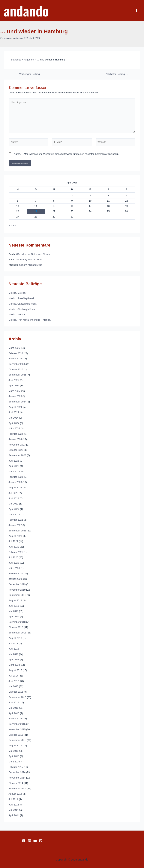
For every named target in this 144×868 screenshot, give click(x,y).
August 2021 (15, 536)
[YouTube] (35, 841)
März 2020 (14, 568)
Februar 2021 (16, 552)
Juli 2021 (13, 541)
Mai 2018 (13, 654)
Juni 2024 (14, 412)
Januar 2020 (15, 579)
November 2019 (17, 590)
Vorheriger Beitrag (28, 74)
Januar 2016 (15, 719)
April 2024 (14, 423)
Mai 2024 (13, 418)
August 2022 (15, 488)
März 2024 (14, 428)
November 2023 (17, 445)
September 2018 (17, 633)
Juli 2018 (13, 643)
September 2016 (17, 697)
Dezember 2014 (17, 772)
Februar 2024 (16, 434)
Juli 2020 (13, 557)
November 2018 (17, 622)
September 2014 (17, 789)
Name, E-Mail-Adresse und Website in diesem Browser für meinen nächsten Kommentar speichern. (67, 154)
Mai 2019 (13, 611)
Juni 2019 (14, 606)
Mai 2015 (13, 751)
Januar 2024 (15, 439)
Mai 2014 (13, 810)
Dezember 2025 (17, 364)
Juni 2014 (14, 805)
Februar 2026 (16, 353)
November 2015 (17, 729)
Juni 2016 (14, 702)
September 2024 (17, 402)
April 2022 (14, 509)
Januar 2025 (15, 396)
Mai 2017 (13, 686)
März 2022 (14, 514)
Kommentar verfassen (12, 38)
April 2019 (14, 617)
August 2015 (15, 745)
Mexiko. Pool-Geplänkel (21, 298)
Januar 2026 (15, 359)
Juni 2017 (14, 681)
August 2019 (15, 600)
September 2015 (17, 740)
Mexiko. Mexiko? (18, 293)
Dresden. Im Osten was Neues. (34, 254)
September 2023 (17, 455)
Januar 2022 (15, 525)
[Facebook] (24, 841)
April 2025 (14, 386)
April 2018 (14, 660)
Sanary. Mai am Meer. (31, 260)
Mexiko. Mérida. (17, 314)
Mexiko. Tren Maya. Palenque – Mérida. (30, 320)
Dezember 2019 (17, 584)
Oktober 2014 (16, 783)
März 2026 (14, 348)
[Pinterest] (41, 841)
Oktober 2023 (16, 450)
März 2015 (14, 762)
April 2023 (14, 466)
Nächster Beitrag (117, 74)
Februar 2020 (16, 573)
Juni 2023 (14, 461)
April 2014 (14, 815)
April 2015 (14, 756)
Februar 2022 (16, 520)
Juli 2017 (13, 676)
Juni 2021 (14, 547)
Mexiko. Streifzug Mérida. (22, 309)
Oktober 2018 (16, 627)
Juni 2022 (14, 498)
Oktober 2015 (16, 735)
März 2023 (14, 471)
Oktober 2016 (16, 692)
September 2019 (17, 595)
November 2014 (17, 778)
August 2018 (15, 638)
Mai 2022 (13, 504)
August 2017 (15, 670)
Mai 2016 (13, 708)
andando (26, 10)
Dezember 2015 (17, 724)
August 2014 (15, 794)
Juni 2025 (14, 380)
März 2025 (14, 391)
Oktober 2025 (16, 369)
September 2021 (17, 531)
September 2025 (17, 375)
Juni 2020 (14, 563)
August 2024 (15, 407)
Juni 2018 (14, 649)
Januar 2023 (15, 482)
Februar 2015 (16, 767)
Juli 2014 (13, 799)
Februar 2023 (16, 477)
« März (12, 225)
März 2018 (14, 665)
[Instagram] (29, 841)
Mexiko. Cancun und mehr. (23, 304)
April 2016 (14, 713)
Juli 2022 (13, 493)
